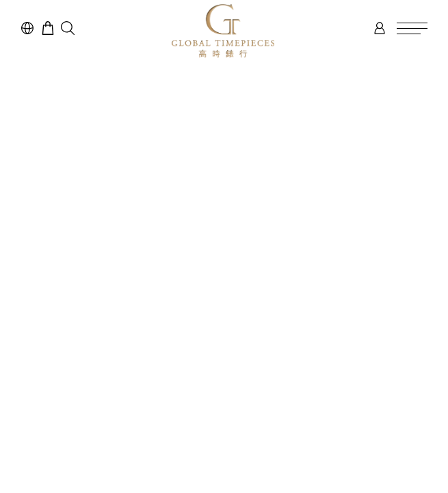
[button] (68, 28)
